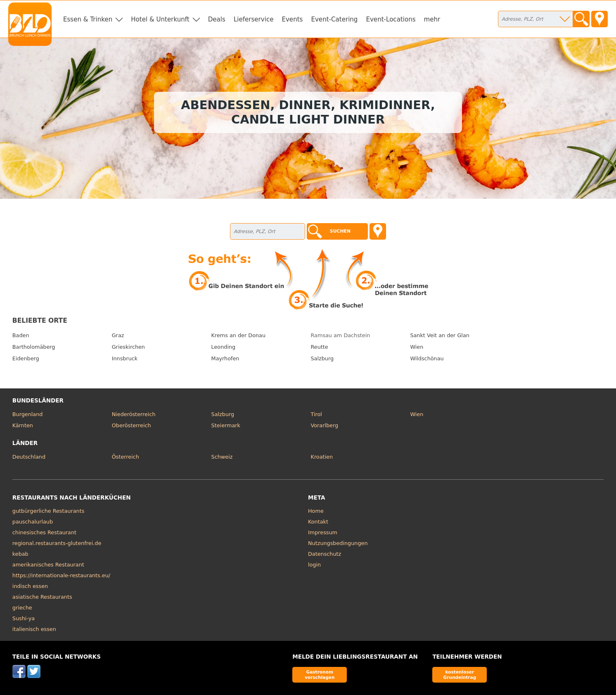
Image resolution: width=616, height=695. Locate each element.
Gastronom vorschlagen (320, 675)
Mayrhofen (225, 358)
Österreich (126, 457)
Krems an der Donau (238, 335)
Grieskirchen (128, 347)
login (314, 565)
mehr (432, 19)
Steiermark (226, 425)
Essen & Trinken (88, 19)
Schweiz (222, 457)
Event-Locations (391, 19)
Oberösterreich (131, 425)
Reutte (320, 347)
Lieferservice (254, 19)
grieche (22, 608)
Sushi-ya (24, 618)
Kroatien (322, 457)
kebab (20, 554)
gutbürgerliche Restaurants (49, 511)
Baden (21, 335)
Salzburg (322, 358)
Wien (417, 347)
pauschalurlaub (33, 522)
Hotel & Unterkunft (160, 19)
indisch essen (30, 586)
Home (316, 511)
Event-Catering (334, 19)
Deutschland (29, 457)
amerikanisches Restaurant (48, 565)
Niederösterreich (134, 414)
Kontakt (318, 522)
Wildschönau (427, 358)
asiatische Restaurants (42, 597)
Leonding (224, 347)
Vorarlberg (325, 425)
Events (292, 19)
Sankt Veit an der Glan (439, 335)
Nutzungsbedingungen (338, 543)
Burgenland (28, 414)
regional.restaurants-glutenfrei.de (57, 543)
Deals (217, 19)
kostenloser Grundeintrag (460, 675)
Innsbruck (125, 358)
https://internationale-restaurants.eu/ (61, 575)
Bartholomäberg (34, 347)
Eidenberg (26, 358)
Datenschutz (325, 554)
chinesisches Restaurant (44, 532)
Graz (118, 335)
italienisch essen (34, 629)
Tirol (316, 414)
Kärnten (23, 425)
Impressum (323, 532)
